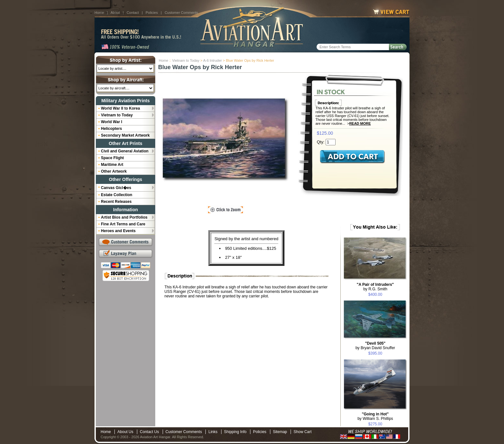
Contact (133, 13)
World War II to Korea (120, 108)
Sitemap (280, 432)
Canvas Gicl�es (116, 188)
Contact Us (149, 432)
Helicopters (111, 129)
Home (99, 13)
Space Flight (112, 158)
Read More (360, 123)
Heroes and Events (118, 231)
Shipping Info (235, 432)
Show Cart (302, 432)
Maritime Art (112, 165)
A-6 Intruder (212, 60)
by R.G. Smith (375, 287)
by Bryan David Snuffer (375, 346)
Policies (152, 13)
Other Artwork (114, 171)
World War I (112, 122)
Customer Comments (181, 13)
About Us (125, 432)
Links (213, 432)
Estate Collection (117, 195)
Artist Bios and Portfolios (124, 217)
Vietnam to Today (186, 60)
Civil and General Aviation (125, 151)
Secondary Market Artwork (125, 135)
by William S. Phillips (375, 416)
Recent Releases (116, 202)
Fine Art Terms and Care (123, 224)
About (115, 13)
